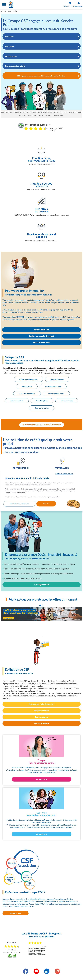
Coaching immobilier (53, 386)
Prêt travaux (27, 386)
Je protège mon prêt (41, 585)
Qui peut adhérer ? (41, 711)
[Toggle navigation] (4, 4)
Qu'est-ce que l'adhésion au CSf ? (41, 704)
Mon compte (79, 5)
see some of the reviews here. (12, 952)
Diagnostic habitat (42, 408)
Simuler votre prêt (41, 330)
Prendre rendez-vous (42, 342)
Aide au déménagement (28, 379)
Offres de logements (56, 394)
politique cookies (54, 497)
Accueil (3, 11)
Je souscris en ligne (42, 723)
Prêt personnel (67, 401)
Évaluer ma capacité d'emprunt (41, 336)
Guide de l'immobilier (27, 394)
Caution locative (17, 401)
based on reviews (12, 950)
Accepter (46, 504)
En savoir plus (16, 913)
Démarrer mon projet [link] (70, 4)
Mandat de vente (57, 379)
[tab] (40, 605)
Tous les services (41, 717)
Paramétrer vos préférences (19, 504)
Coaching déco (42, 401)
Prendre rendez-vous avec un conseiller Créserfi (42, 425)
